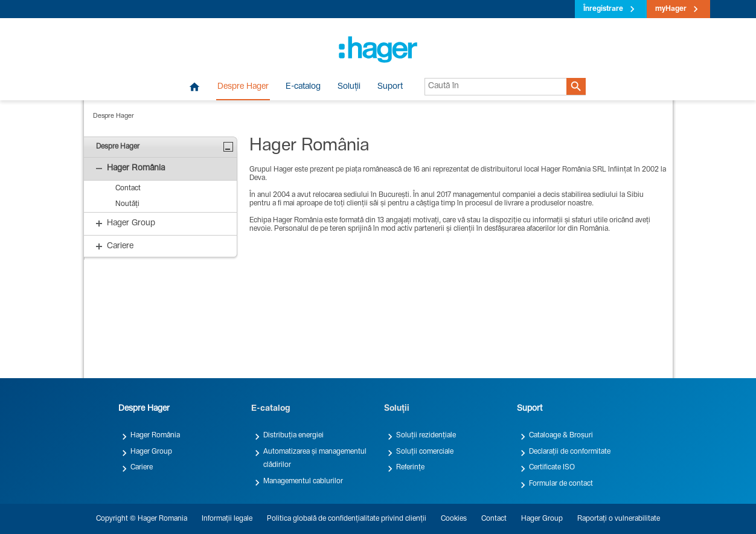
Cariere (142, 468)
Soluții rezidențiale (426, 436)
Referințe (410, 468)
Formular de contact (561, 484)
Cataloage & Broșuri (561, 436)
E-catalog (303, 87)
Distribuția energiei (293, 436)
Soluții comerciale (425, 452)
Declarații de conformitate (570, 452)
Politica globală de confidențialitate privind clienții (347, 519)
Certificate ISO (552, 468)
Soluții (349, 87)
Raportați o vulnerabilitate (619, 519)
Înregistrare (603, 9)
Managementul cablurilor (303, 481)
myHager (671, 9)
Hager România (155, 436)
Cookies (454, 519)
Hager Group (151, 452)
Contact (494, 519)
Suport (390, 87)
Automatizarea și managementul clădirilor (315, 458)
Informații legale (227, 519)
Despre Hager (243, 87)
